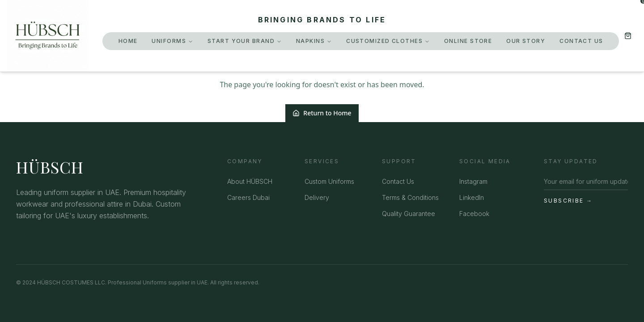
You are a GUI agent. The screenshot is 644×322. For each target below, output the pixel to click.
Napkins (314, 41)
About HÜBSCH (250, 181)
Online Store (468, 41)
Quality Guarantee (409, 214)
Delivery (317, 197)
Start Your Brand (245, 41)
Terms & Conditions (410, 197)
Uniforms (172, 41)
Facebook (474, 214)
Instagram (473, 181)
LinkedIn (472, 197)
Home (128, 41)
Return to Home (322, 113)
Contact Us (581, 41)
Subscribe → (568, 201)
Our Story (526, 41)
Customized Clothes (388, 41)
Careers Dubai (248, 197)
